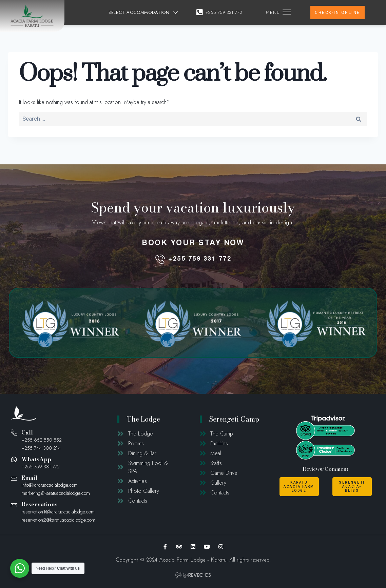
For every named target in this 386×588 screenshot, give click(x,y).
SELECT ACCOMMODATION (144, 12)
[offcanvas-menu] (287, 12)
